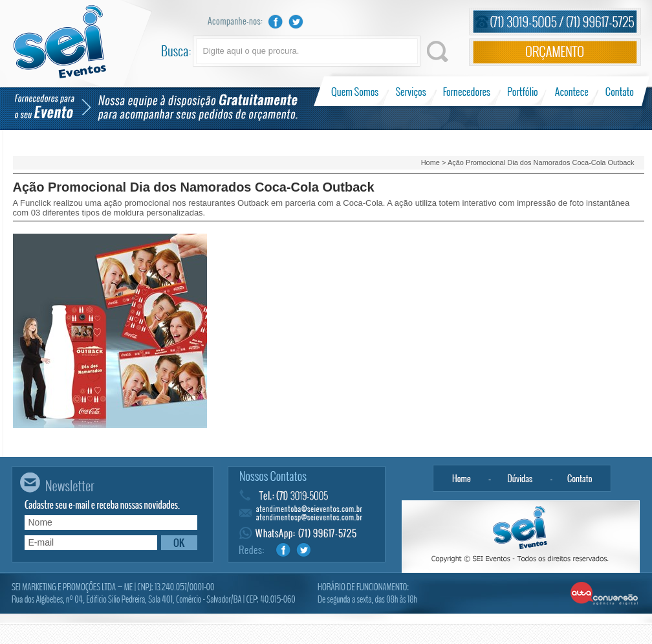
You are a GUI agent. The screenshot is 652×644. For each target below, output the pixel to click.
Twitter (296, 22)
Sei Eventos (60, 42)
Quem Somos (356, 91)
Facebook (276, 22)
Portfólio (523, 91)
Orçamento (555, 52)
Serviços (411, 91)
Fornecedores (467, 91)
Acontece (572, 91)
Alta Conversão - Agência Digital (604, 594)
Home (430, 162)
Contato (619, 91)
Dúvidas (520, 478)
